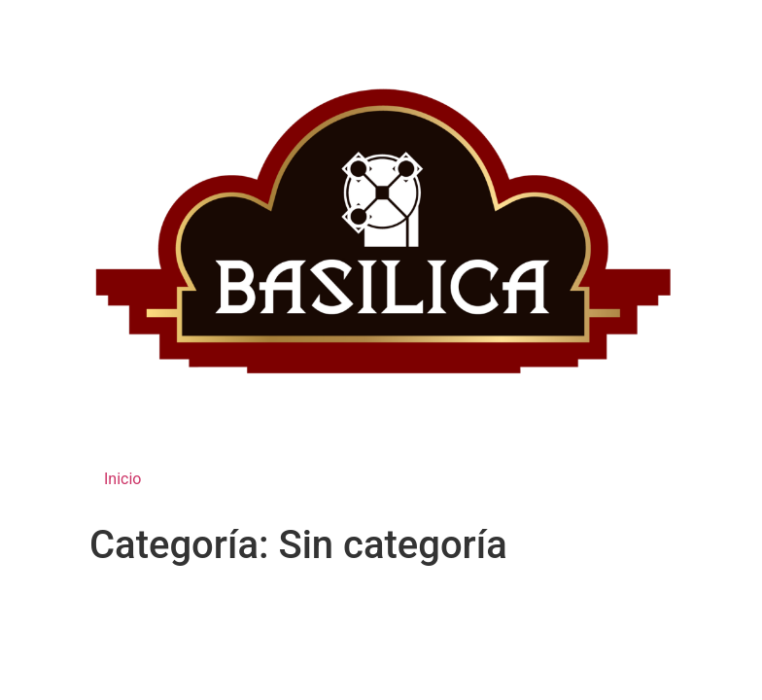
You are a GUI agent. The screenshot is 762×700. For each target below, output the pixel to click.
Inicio (122, 479)
